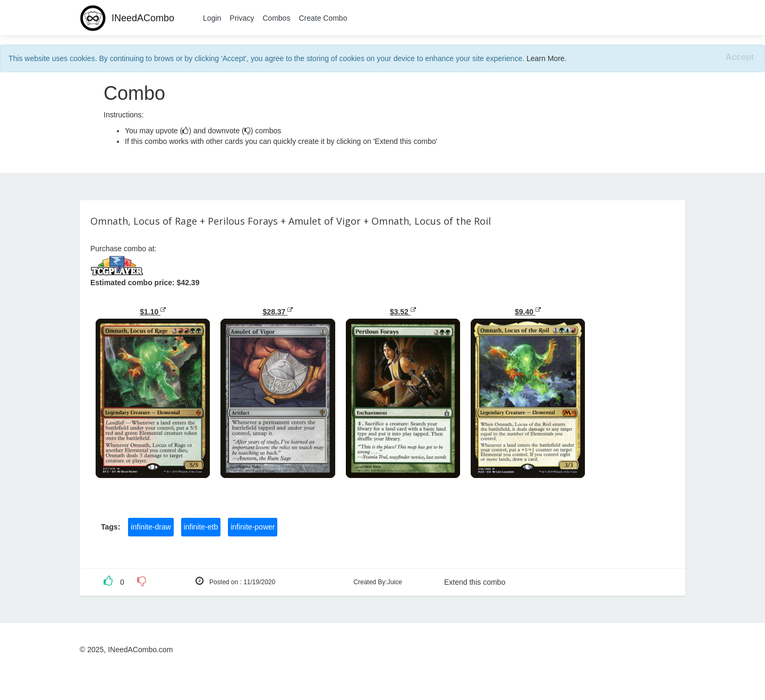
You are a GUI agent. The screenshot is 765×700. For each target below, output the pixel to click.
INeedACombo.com (140, 650)
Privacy (242, 18)
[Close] (740, 58)
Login (212, 18)
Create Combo (323, 18)
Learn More (546, 58)
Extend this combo (475, 582)
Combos (276, 18)
